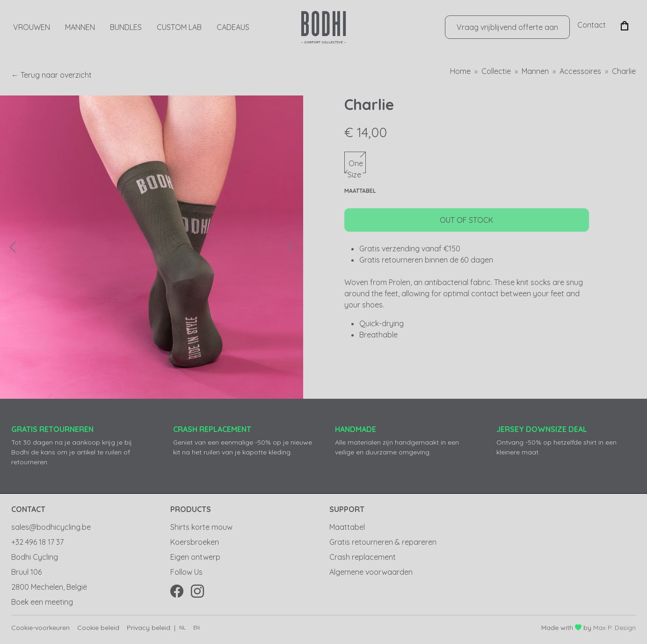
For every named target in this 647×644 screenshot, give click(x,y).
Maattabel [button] (360, 191)
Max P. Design (614, 628)
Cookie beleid (98, 628)
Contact (592, 25)
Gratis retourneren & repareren (383, 542)
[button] (625, 25)
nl (182, 628)
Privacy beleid (149, 628)
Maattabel (347, 527)
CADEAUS (233, 27)
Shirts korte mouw (201, 527)
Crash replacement (363, 557)
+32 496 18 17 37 (37, 542)
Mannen (80, 27)
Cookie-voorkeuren (40, 628)
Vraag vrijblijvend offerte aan (507, 27)
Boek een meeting (42, 602)
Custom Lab (179, 27)
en (196, 628)
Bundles (126, 27)
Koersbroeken (195, 542)
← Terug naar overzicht (51, 75)
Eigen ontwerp (195, 557)
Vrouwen (32, 27)
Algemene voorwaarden (371, 572)
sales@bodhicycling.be (51, 527)
